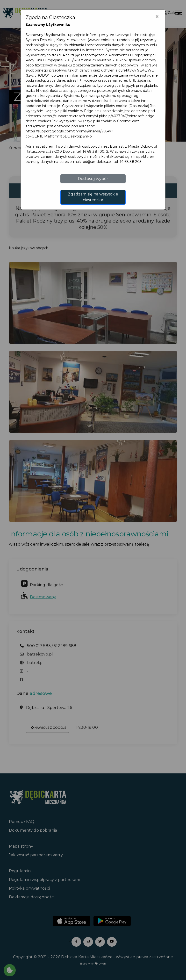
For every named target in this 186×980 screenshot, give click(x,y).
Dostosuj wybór (93, 179)
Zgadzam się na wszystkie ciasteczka (93, 197)
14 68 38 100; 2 (95, 151)
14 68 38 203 (131, 162)
